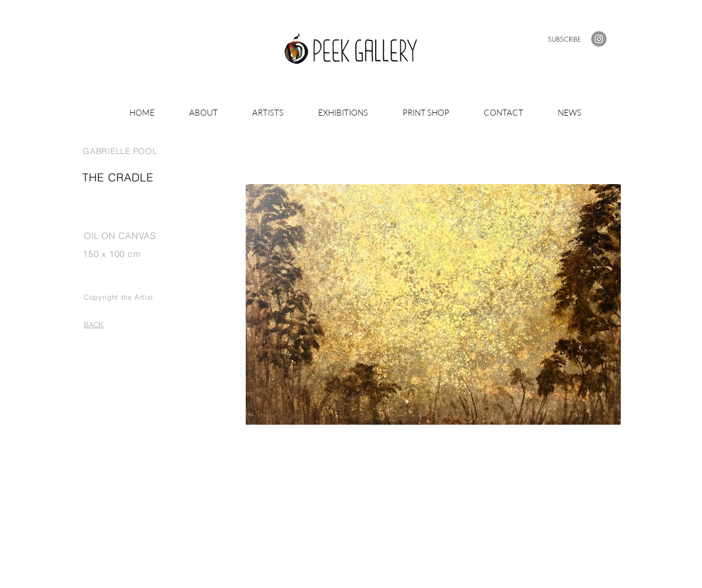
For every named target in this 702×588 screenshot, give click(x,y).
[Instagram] (599, 39)
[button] (564, 39)
